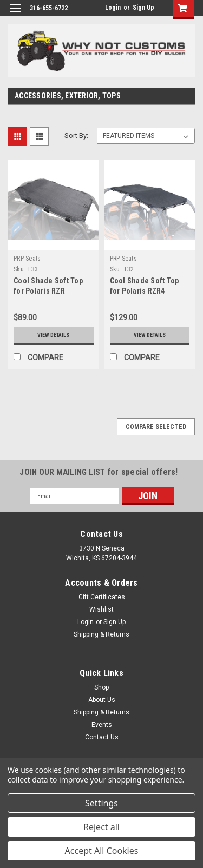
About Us (102, 700)
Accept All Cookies (102, 851)
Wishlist (101, 609)
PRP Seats (27, 259)
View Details (53, 335)
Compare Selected (156, 427)
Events (102, 725)
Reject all (101, 827)
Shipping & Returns (101, 634)
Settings (101, 803)
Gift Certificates (102, 597)
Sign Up (143, 8)
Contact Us (102, 737)
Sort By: (76, 135)
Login (113, 8)
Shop (101, 687)
